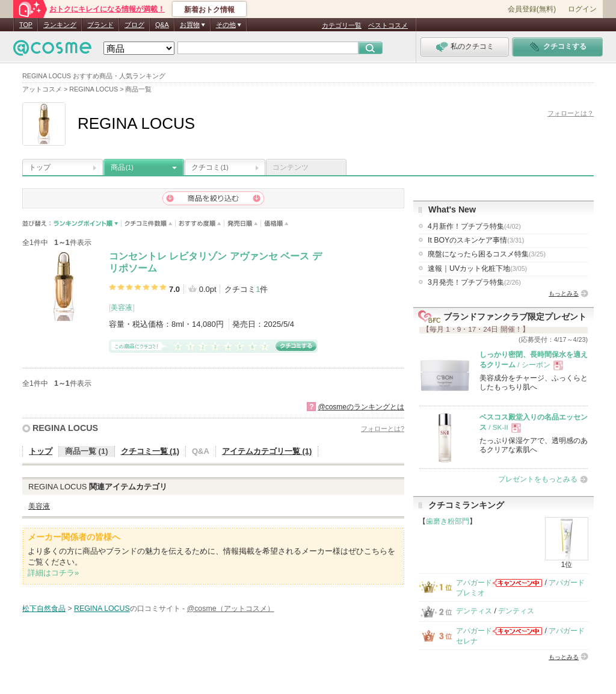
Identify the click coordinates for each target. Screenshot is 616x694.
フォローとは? (383, 429)
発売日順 (243, 224)
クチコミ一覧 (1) (150, 451)
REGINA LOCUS (65, 428)
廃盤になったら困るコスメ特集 (487, 254)
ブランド (100, 25)
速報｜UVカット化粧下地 (477, 268)
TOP (26, 25)
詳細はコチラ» (53, 573)
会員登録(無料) (532, 9)
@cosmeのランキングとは (361, 407)
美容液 (122, 308)
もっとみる (564, 293)
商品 (122, 167)
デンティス (474, 611)
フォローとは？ (571, 113)
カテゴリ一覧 (342, 25)
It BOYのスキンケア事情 (476, 240)
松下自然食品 (44, 609)
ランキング (60, 25)
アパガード (474, 583)
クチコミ (210, 167)
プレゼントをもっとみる (538, 479)
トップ (40, 167)
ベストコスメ (388, 25)
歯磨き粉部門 (448, 521)
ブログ (134, 25)
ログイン (582, 9)
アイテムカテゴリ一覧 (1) (267, 451)
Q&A (162, 25)
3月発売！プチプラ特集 (474, 282)
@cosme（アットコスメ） (231, 609)
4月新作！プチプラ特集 (474, 226)
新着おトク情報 (209, 10)
